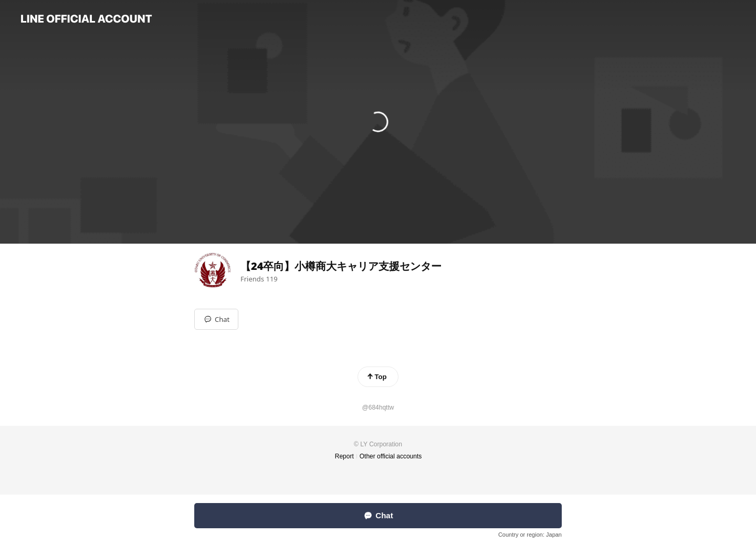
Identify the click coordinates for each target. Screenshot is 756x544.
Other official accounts (391, 456)
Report (344, 456)
